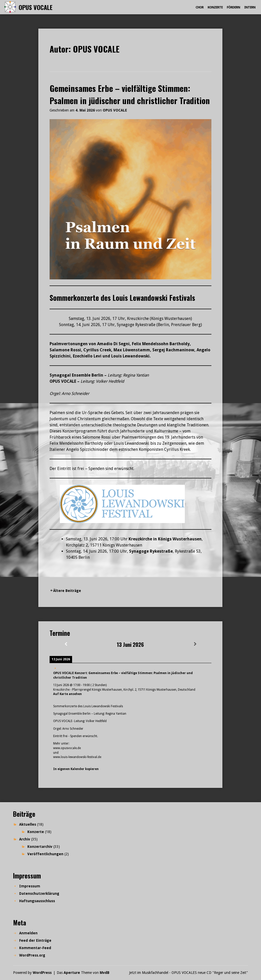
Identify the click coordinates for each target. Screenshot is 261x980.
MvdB (105, 973)
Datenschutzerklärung (39, 894)
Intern (250, 7)
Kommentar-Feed (35, 948)
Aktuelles (28, 824)
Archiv (25, 839)
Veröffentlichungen (45, 854)
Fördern (233, 7)
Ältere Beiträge (67, 591)
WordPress (42, 973)
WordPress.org (32, 955)
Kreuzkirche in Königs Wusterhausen (165, 539)
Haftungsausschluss (37, 901)
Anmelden (28, 933)
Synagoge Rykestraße (151, 551)
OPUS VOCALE (36, 7)
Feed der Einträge (35, 940)
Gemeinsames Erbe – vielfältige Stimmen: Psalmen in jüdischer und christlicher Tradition (130, 94)
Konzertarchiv (40, 847)
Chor (200, 7)
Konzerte (215, 7)
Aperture (72, 973)
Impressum (30, 886)
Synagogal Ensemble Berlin (76, 375)
